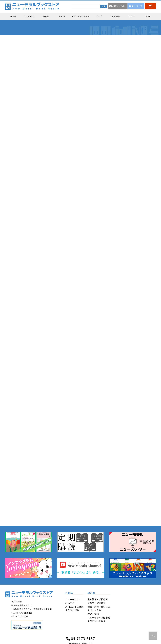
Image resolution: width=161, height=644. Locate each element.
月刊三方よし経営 (74, 607)
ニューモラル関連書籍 (99, 617)
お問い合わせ (117, 6)
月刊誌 (46, 16)
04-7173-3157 (81, 638)
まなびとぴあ (72, 610)
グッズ (99, 16)
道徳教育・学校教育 (98, 599)
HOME (13, 16)
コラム (148, 16)
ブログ (131, 16)
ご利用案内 (115, 16)
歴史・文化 (93, 614)
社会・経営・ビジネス (99, 607)
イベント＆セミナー (80, 16)
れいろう (70, 603)
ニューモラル (30, 16)
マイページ (136, 6)
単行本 (62, 16)
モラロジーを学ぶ (96, 621)
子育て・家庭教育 (96, 603)
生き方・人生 (94, 610)
